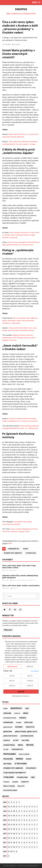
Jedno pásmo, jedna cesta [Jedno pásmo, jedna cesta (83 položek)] (26, 732)
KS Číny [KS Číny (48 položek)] (16, 740)
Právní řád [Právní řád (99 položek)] (8, 759)
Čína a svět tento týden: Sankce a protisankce (21, 585)
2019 (5, 834)
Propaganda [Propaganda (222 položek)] (10, 754)
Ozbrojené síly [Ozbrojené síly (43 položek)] (17, 749)
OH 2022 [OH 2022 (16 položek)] (6, 749)
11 (11, 807)
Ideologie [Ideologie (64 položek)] (28, 722)
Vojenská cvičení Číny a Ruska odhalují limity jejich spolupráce (20, 577)
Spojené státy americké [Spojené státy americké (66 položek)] (13, 768)
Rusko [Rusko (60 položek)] (29, 759)
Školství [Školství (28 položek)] (21, 786)
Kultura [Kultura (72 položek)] (25, 740)
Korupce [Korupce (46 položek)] (7, 740)
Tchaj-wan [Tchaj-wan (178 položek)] (8, 777)
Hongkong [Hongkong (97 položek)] (8, 722)
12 (9, 807)
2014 (5, 856)
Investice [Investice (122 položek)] (30, 727)
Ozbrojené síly (14, 549)
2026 (5, 802)
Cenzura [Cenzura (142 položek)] (7, 713)
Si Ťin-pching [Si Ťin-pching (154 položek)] (21, 764)
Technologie (31, 553)
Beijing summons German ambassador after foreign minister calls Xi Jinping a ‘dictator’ (19, 338)
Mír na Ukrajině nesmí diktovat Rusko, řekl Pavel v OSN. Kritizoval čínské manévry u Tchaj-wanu (20, 321)
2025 (5, 807)
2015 (5, 851)
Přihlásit (8, 630)
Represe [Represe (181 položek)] (19, 759)
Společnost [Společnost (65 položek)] (31, 768)
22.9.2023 (7, 44)
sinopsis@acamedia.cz (31, 866)
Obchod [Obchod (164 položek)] (30, 745)
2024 (5, 811)
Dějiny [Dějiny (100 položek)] (26, 713)
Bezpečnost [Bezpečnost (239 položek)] (16, 708)
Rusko (26, 549)
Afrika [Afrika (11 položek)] (5, 709)
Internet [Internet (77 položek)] (19, 727)
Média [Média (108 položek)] (20, 745)
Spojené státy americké (13, 553)
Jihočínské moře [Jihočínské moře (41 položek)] (27, 736)
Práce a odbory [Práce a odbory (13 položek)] (24, 754)
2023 (5, 816)
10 (14, 807)
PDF (10, 543)
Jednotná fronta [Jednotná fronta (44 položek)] (10, 736)
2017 (5, 843)
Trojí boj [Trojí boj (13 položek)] (6, 782)
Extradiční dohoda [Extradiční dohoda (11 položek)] (10, 718)
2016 (5, 847)
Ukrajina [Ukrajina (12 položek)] (15, 782)
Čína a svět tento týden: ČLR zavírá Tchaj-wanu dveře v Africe (19, 567)
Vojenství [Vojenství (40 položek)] (25, 782)
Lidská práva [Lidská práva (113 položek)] (9, 745)
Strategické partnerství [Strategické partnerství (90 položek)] (14, 773)
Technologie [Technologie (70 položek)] (22, 777)
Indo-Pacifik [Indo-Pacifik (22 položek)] (8, 727)
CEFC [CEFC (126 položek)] (27, 708)
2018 (5, 838)
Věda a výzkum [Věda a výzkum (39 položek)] (9, 786)
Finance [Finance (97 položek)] (23, 718)
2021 (5, 825)
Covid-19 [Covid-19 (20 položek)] (17, 713)
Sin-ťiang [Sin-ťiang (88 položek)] (7, 764)
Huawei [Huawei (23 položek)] (19, 722)
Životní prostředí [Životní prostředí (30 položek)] (10, 790)
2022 (5, 820)
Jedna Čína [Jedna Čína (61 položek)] (8, 732)
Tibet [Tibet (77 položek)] (33, 777)
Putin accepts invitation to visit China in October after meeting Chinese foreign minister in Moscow (21, 235)
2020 (5, 829)
